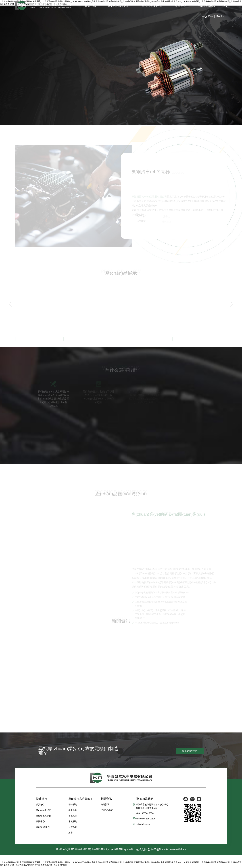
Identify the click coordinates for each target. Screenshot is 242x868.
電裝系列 (73, 823)
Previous (11, 304)
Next (231, 304)
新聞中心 (180, 6)
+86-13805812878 (145, 815)
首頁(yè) (90, 6)
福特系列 (73, 806)
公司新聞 (105, 806)
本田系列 (73, 812)
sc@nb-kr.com (143, 826)
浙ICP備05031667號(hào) (172, 851)
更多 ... (72, 834)
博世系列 (73, 817)
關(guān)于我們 (119, 6)
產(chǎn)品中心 (152, 6)
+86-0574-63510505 (146, 821)
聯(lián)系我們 (208, 6)
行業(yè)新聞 (107, 812)
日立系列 (73, 829)
